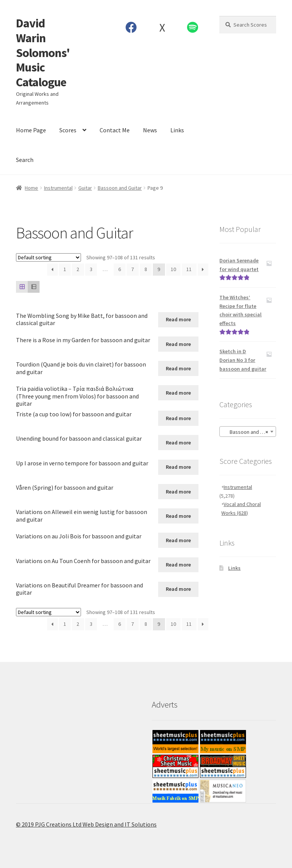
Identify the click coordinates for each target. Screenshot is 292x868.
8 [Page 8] (146, 269)
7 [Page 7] (133, 269)
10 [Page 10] (173, 269)
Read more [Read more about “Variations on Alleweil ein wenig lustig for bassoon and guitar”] (178, 516)
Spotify (193, 27)
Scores (68, 130)
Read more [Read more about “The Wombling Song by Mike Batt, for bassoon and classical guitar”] (178, 319)
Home (31, 188)
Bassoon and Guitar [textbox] (248, 432)
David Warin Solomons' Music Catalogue (43, 53)
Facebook (131, 27)
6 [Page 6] (120, 269)
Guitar (85, 188)
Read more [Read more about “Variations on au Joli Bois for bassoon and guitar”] (178, 540)
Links (177, 130)
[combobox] (248, 432)
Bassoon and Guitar (120, 188)
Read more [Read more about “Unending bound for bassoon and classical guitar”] (178, 443)
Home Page (31, 130)
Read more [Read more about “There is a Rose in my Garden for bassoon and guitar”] (178, 344)
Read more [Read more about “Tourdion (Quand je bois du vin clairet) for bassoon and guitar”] (178, 368)
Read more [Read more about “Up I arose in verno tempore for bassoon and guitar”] (178, 467)
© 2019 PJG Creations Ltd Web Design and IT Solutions (86, 824)
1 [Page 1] (65, 269)
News (150, 130)
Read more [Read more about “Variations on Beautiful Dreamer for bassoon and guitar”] (178, 589)
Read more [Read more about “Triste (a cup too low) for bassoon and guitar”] (178, 418)
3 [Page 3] (91, 269)
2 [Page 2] (78, 269)
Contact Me (115, 130)
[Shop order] (48, 257)
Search (25, 160)
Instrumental (58, 188)
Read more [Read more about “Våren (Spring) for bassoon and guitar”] (178, 492)
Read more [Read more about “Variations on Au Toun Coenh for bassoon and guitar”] (178, 565)
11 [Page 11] (189, 269)
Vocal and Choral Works (241, 509)
